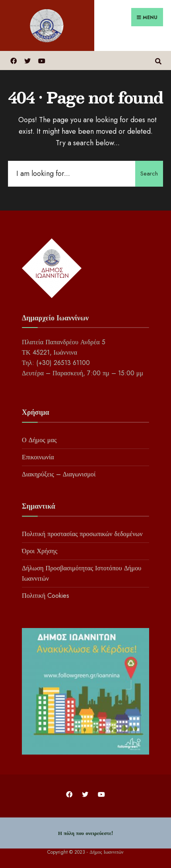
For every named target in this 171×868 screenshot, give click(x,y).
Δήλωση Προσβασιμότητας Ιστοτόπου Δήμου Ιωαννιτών (82, 573)
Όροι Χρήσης (40, 551)
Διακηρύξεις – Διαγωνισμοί (59, 474)
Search (149, 174)
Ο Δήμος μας (39, 440)
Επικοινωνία (38, 457)
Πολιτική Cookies (46, 596)
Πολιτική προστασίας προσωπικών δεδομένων (82, 534)
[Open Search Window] (158, 60)
